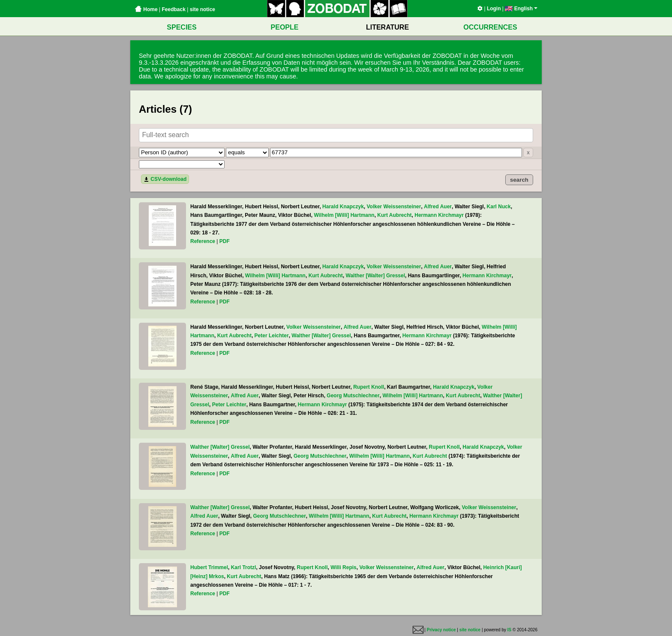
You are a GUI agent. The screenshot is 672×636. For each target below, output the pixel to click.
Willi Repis (343, 567)
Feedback (173, 9)
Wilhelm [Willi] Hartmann (344, 215)
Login (494, 9)
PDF (225, 241)
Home (146, 9)
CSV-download (165, 179)
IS (509, 630)
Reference (203, 241)
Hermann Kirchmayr (439, 215)
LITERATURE (387, 27)
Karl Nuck (499, 207)
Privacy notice (441, 630)
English (521, 9)
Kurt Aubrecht (394, 215)
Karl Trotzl (244, 567)
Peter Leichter (272, 336)
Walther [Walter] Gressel (375, 276)
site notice (202, 9)
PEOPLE (285, 27)
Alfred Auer (438, 207)
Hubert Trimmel (209, 567)
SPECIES (181, 27)
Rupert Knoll (369, 387)
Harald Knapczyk (343, 207)
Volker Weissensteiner (394, 207)
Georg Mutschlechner (353, 396)
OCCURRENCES (490, 27)
